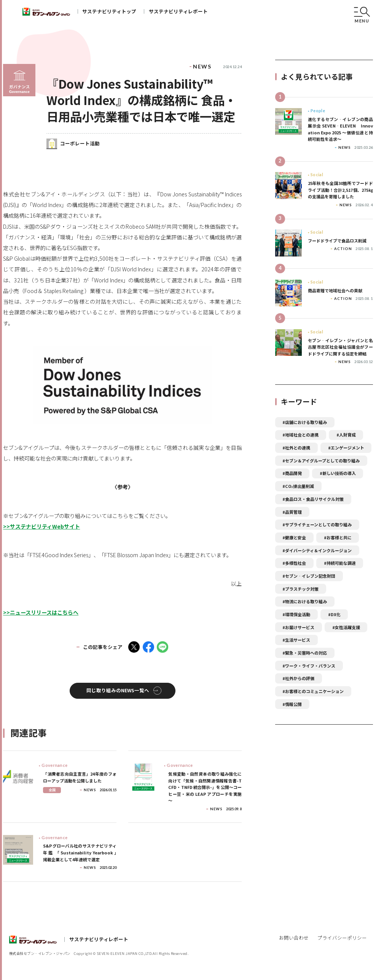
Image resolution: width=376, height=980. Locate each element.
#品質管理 (292, 512)
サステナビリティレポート (178, 11)
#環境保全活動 (296, 614)
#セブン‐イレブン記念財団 (309, 576)
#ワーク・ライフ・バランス (309, 666)
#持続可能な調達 (340, 563)
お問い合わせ (294, 938)
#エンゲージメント (346, 448)
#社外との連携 (296, 448)
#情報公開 (292, 704)
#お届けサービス (298, 627)
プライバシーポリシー (342, 938)
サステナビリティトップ (109, 11)
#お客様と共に (338, 537)
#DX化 (334, 614)
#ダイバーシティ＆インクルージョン (317, 550)
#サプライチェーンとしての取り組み (317, 524)
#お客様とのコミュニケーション (313, 691)
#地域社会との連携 (300, 435)
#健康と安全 (294, 537)
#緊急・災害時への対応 (305, 653)
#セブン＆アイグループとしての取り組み (321, 461)
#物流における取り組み (305, 601)
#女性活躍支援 (346, 627)
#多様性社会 (294, 563)
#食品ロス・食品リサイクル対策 (313, 499)
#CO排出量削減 (298, 486)
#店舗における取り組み (305, 422)
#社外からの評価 (298, 678)
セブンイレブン (46, 12)
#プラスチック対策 (300, 589)
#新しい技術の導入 (338, 473)
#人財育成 (346, 435)
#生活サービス (296, 640)
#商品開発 (292, 473)
